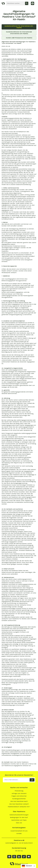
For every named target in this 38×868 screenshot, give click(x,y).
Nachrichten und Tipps (19, 820)
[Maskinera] (3, 3)
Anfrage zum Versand (19, 793)
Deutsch (27, 866)
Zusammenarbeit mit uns (19, 831)
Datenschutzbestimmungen (19, 815)
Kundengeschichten (19, 799)
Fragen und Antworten (19, 796)
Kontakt (19, 834)
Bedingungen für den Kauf (19, 817)
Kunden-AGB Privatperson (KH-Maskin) (19, 38)
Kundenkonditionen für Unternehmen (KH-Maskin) (19, 27)
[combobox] (28, 866)
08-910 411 (19, 851)
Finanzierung (19, 791)
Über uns (19, 823)
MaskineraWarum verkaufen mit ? (19, 807)
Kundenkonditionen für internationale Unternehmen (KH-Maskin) (19, 33)
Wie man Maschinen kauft (19, 801)
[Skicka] (32, 780)
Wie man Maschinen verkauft (19, 804)
